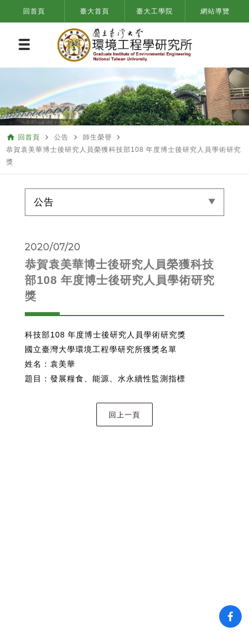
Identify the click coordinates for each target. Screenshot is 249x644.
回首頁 (34, 11)
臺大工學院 (155, 11)
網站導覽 (215, 11)
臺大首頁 (95, 11)
